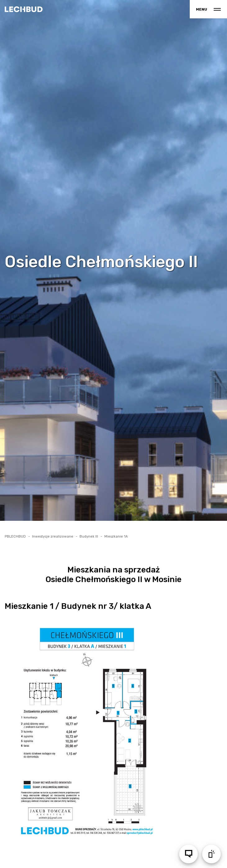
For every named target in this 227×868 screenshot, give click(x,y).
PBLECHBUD (15, 537)
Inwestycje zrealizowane (53, 537)
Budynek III (89, 537)
